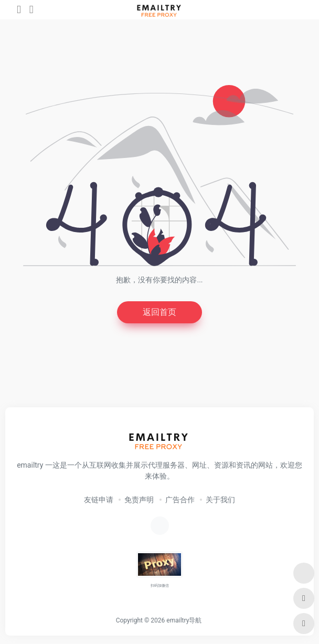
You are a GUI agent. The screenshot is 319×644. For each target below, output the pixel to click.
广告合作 (180, 500)
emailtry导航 (184, 620)
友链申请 (99, 500)
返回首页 (159, 312)
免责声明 (139, 500)
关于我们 (220, 500)
